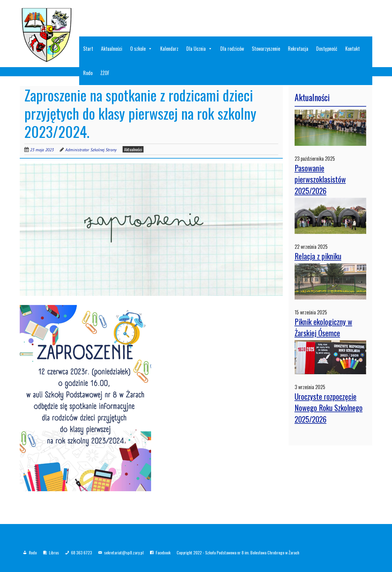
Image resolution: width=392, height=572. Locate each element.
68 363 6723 (81, 552)
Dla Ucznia (199, 49)
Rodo (88, 73)
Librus (54, 552)
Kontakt (353, 49)
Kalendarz (169, 49)
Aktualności (112, 49)
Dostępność (327, 49)
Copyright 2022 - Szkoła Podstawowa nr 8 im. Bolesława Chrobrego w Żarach (238, 552)
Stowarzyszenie (266, 49)
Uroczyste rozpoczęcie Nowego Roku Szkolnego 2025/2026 (329, 408)
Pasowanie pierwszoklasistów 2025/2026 (320, 179)
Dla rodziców (232, 49)
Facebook (163, 552)
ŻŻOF (105, 73)
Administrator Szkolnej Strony (91, 150)
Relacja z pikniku (318, 256)
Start (88, 49)
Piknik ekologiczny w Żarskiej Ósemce (323, 327)
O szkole (141, 49)
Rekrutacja (298, 49)
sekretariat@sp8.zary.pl (124, 552)
